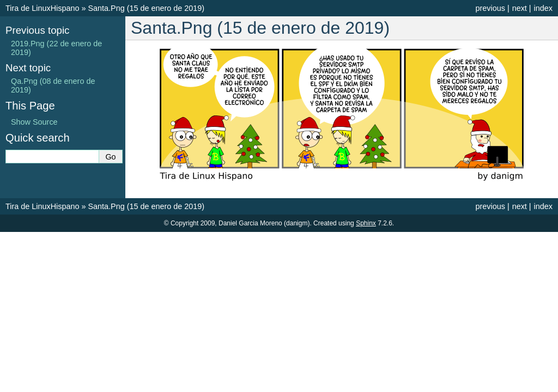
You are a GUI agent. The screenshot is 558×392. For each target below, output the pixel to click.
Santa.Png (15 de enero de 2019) (146, 8)
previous (490, 8)
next (520, 8)
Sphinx (366, 223)
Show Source (34, 122)
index (543, 8)
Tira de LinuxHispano (42, 8)
